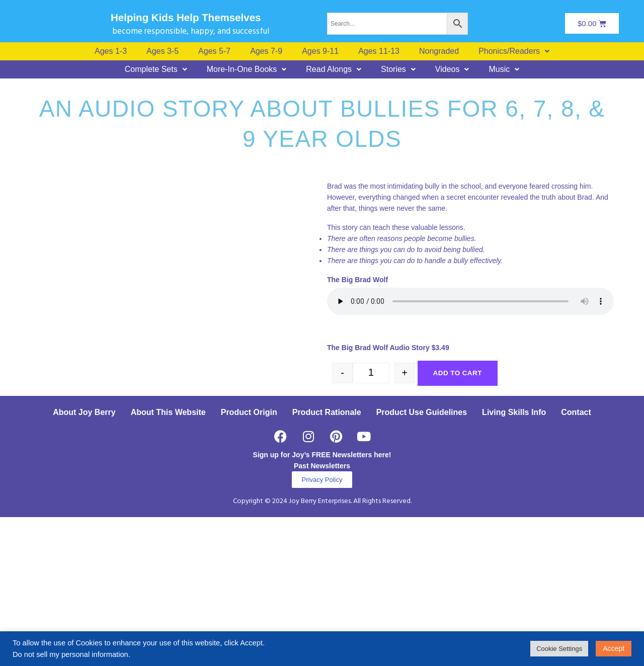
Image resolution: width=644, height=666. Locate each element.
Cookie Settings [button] (559, 649)
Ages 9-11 (320, 51)
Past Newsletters (322, 615)
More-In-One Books (247, 69)
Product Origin (249, 561)
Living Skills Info (514, 561)
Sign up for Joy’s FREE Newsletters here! (322, 604)
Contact (576, 561)
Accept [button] (614, 648)
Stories (398, 69)
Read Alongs (334, 69)
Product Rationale (327, 561)
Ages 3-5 (163, 51)
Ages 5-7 (214, 51)
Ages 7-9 (266, 51)
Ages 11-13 (379, 51)
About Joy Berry (84, 561)
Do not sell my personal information (70, 654)
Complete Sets (156, 69)
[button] (514, 51)
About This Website (168, 561)
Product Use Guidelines (422, 561)
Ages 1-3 (111, 51)
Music (504, 69)
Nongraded (439, 51)
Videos (452, 69)
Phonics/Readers (514, 51)
